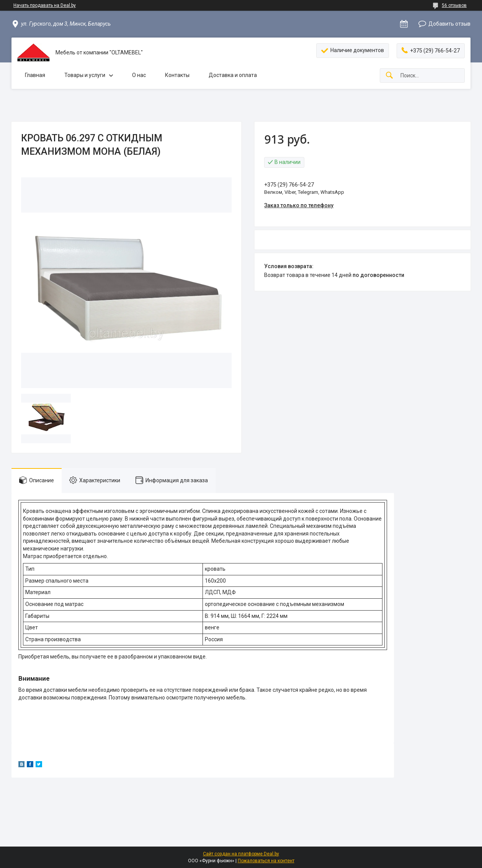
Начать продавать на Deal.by (45, 5)
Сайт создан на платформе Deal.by (241, 854)
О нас (139, 75)
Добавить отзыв (449, 24)
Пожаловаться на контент (266, 861)
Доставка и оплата (233, 75)
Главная (35, 75)
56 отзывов (454, 5)
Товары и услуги (85, 75)
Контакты (177, 75)
